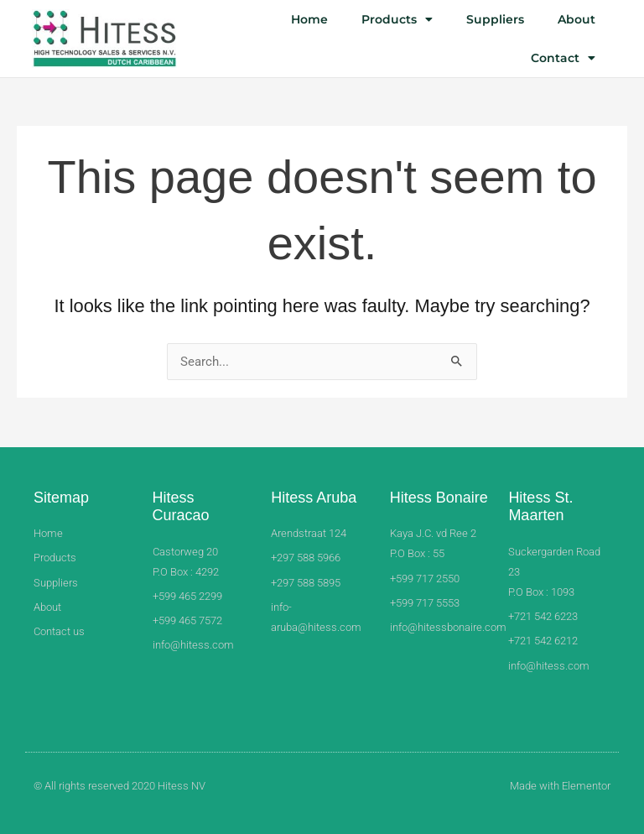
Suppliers (495, 19)
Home (309, 19)
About (576, 19)
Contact (563, 58)
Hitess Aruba (314, 498)
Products (397, 19)
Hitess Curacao (181, 507)
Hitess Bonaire (439, 498)
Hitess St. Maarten (540, 507)
